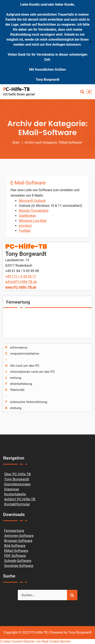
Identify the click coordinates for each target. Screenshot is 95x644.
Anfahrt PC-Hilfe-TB (20, 499)
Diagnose (12, 489)
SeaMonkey (28, 216)
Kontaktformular (17, 504)
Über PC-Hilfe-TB (17, 474)
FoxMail (25, 231)
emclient (25, 226)
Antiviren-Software (19, 536)
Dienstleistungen (17, 484)
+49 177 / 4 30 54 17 (21, 276)
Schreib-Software (18, 561)
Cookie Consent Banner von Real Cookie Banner (35, 641)
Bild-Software (15, 546)
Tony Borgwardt (17, 479)
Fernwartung (14, 531)
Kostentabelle (15, 494)
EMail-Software (16, 551)
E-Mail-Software (28, 183)
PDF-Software (15, 556)
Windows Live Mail (33, 221)
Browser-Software (18, 541)
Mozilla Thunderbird (34, 211)
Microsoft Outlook (32, 201)
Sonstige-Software (19, 566)
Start (16, 142)
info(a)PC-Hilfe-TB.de (21, 282)
